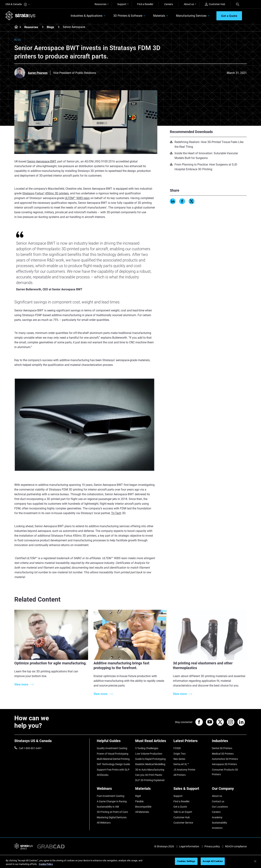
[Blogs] (59, 27)
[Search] (238, 4)
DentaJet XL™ (181, 764)
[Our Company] (229, 790)
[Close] (255, 861)
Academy (217, 817)
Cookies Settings (186, 861)
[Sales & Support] (191, 790)
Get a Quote (180, 807)
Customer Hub (215, 4)
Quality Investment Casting (112, 748)
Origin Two (180, 754)
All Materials (142, 812)
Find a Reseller (145, 4)
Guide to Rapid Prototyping (150, 759)
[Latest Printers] (191, 742)
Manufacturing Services (191, 16)
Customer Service (183, 823)
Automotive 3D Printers (225, 759)
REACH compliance (236, 846)
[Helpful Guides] (114, 742)
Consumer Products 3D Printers (225, 772)
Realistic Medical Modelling (150, 764)
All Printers (180, 775)
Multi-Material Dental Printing (113, 759)
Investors (217, 828)
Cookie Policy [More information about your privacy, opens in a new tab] (46, 864)
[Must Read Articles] (153, 742)
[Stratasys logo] (20, 16)
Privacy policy (212, 846)
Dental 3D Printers (222, 748)
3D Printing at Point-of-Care (112, 812)
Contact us (218, 801)
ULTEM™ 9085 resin (77, 198)
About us (189, 4)
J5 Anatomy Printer (184, 770)
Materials (159, 16)
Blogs (50, 27)
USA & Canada (17, 4)
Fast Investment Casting (111, 796)
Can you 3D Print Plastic (149, 775)
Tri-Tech (116, 513)
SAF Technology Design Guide (113, 764)
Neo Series (179, 759)
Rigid (138, 796)
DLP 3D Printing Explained (150, 780)
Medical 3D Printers (223, 754)
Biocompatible (143, 807)
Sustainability (219, 823)
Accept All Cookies (213, 861)
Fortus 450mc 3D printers (52, 193)
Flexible (139, 801)
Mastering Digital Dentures (112, 817)
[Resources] (43, 27)
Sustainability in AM (108, 807)
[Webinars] (114, 790)
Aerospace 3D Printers (224, 764)
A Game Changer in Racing (112, 801)
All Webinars (104, 823)
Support (122, 4)
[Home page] (15, 27)
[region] (130, 862)
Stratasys (28, 193)
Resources (101, 4)
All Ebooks (103, 775)
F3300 (177, 748)
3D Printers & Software (128, 16)
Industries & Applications (87, 16)
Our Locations (220, 807)
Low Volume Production (149, 754)
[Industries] (229, 742)
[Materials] (153, 790)
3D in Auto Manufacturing (150, 770)
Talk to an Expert (183, 812)
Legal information (189, 846)
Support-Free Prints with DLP (113, 770)
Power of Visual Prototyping (113, 754)
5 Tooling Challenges (147, 748)
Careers (169, 4)
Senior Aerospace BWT (42, 161)
